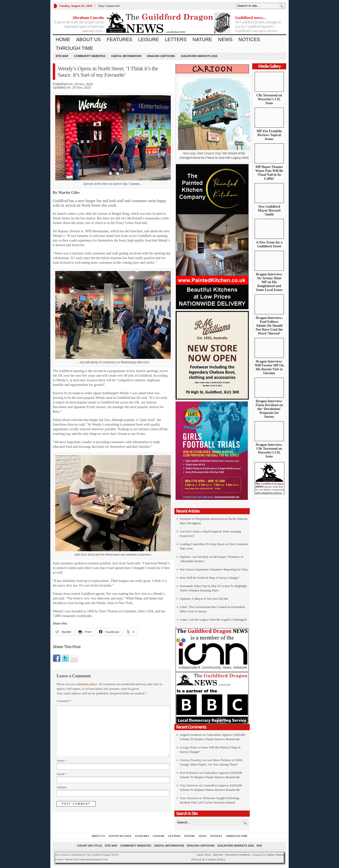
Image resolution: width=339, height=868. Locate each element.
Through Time (74, 48)
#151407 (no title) (89, 846)
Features (120, 39)
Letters (176, 39)
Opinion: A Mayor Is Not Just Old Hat (204, 599)
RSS (259, 846)
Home (63, 39)
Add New (218, 855)
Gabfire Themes (275, 855)
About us (89, 39)
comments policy (86, 684)
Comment (64, 701)
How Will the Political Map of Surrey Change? (209, 578)
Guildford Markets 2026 (199, 56)
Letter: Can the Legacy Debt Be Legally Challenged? (213, 620)
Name (61, 761)
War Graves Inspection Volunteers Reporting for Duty (214, 569)
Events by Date (120, 836)
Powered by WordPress (238, 855)
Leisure (149, 39)
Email (62, 774)
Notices (249, 39)
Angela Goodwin (191, 735)
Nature (202, 39)
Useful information (126, 56)
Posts (208, 855)
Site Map (62, 56)
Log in (200, 855)
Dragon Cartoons (161, 56)
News (225, 39)
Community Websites (90, 56)
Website (62, 787)
